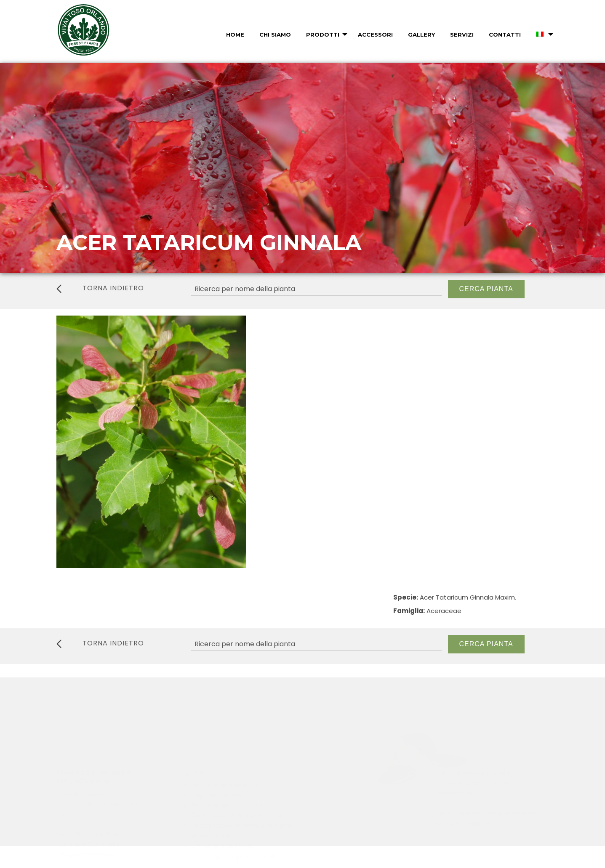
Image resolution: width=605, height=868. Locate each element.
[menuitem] (234, 35)
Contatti (505, 35)
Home (235, 35)
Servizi (462, 35)
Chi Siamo (275, 35)
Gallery (421, 35)
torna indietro (100, 288)
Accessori (375, 35)
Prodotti (323, 35)
